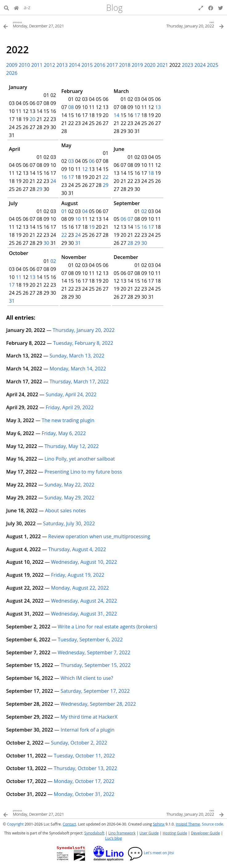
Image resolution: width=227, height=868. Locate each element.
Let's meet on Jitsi (151, 853)
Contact (69, 824)
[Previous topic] (58, 24)
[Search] (6, 7)
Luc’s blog (113, 838)
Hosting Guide (175, 833)
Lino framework (122, 833)
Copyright (15, 824)
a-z (27, 7)
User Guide (149, 833)
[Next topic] (169, 24)
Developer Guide (205, 833)
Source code (213, 824)
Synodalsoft (94, 833)
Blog (114, 8)
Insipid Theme (188, 824)
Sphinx (159, 824)
